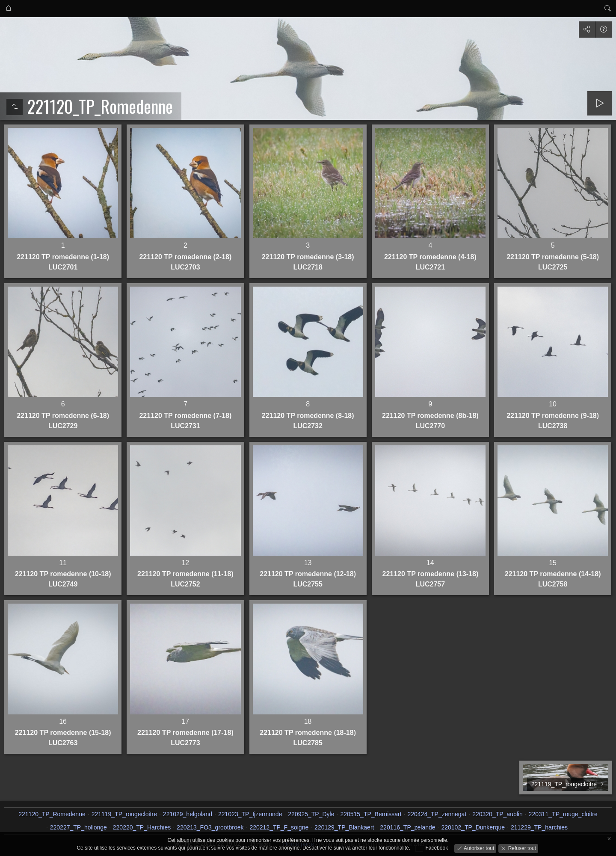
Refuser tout (521, 848)
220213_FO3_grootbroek (210, 827)
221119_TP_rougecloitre (124, 814)
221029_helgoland (188, 814)
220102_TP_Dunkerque (473, 827)
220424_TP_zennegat (437, 814)
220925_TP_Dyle (311, 814)
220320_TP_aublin (498, 814)
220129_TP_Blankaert (344, 827)
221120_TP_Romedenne (52, 814)
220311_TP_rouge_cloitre (563, 814)
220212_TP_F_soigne (279, 827)
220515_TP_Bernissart (371, 814)
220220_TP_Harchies (142, 827)
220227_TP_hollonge (78, 827)
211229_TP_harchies (539, 827)
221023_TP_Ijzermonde (250, 814)
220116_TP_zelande (407, 827)
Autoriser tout (478, 848)
